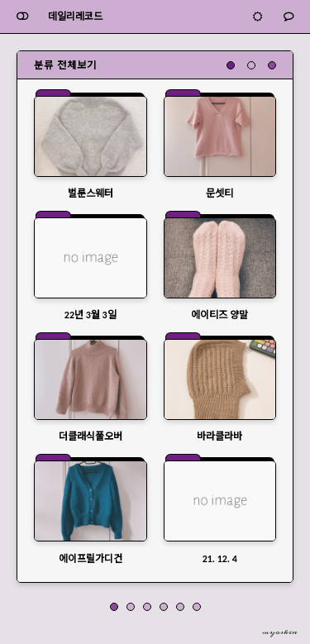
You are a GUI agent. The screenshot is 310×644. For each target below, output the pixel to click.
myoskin (280, 632)
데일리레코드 (75, 17)
